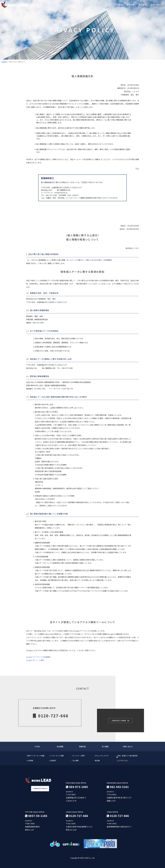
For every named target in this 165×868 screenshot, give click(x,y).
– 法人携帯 (75, 761)
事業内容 (130, 5)
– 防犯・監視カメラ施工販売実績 (127, 756)
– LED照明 (30, 761)
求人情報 (143, 5)
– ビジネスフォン (122, 761)
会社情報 (118, 5)
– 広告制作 (52, 761)
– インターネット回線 (56, 756)
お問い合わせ (157, 5)
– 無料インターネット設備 (35, 756)
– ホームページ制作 (78, 756)
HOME (107, 5)
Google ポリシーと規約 (35, 660)
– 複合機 (97, 761)
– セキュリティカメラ (101, 756)
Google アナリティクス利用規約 (38, 657)
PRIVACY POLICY (40, 789)
